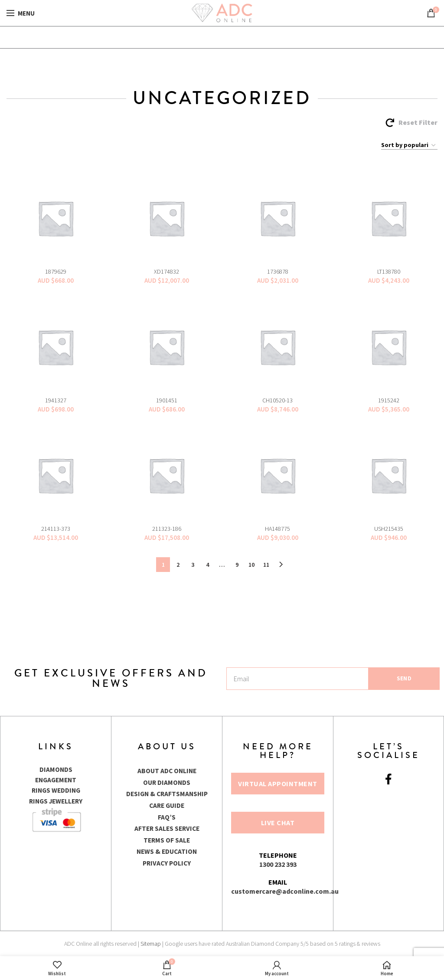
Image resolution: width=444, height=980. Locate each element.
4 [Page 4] (207, 565)
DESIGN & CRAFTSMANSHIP (167, 794)
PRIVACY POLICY (167, 862)
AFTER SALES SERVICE (167, 828)
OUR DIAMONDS (167, 782)
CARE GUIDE (167, 805)
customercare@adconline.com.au (285, 891)
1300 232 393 (278, 864)
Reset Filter (418, 122)
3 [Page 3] (193, 565)
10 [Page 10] (251, 565)
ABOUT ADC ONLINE (167, 771)
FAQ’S (167, 816)
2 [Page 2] (178, 565)
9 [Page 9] (237, 565)
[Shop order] (409, 145)
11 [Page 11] (266, 565)
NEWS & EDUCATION (167, 851)
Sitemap (151, 944)
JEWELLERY (67, 800)
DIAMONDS (56, 769)
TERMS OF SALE (167, 839)
